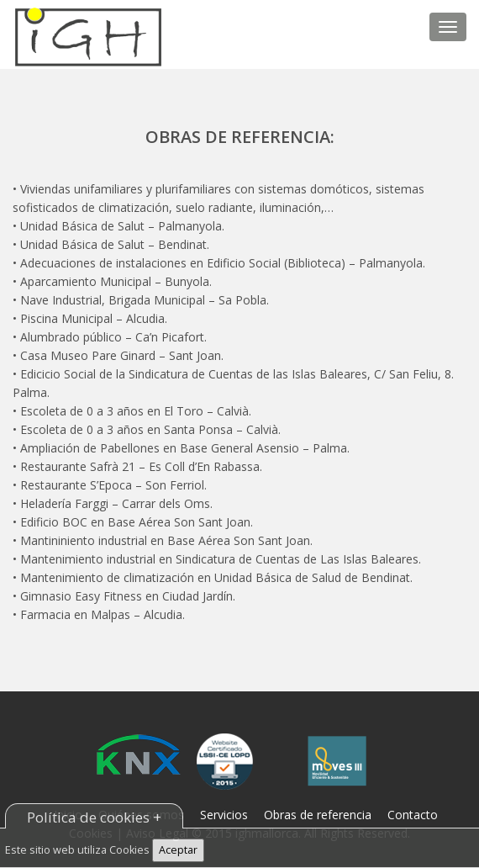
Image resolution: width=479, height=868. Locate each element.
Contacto (413, 815)
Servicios (224, 815)
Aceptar (178, 850)
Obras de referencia (318, 815)
